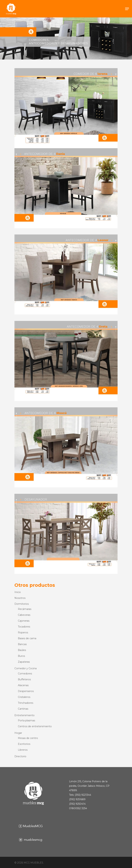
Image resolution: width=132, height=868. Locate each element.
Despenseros (26, 691)
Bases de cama (27, 638)
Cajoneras (24, 621)
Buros (21, 656)
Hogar (18, 733)
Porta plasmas (26, 720)
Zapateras (24, 662)
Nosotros (20, 598)
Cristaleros (24, 697)
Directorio (20, 756)
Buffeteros (24, 679)
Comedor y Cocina (26, 668)
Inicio (18, 592)
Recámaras (25, 609)
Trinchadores (26, 703)
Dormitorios (22, 604)
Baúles (22, 650)
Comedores (25, 674)
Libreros (23, 750)
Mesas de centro (28, 738)
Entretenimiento (24, 715)
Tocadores (24, 627)
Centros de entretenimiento (35, 726)
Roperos (23, 632)
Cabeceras (24, 615)
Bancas (22, 644)
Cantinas (23, 709)
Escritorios (24, 744)
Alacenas (23, 685)
